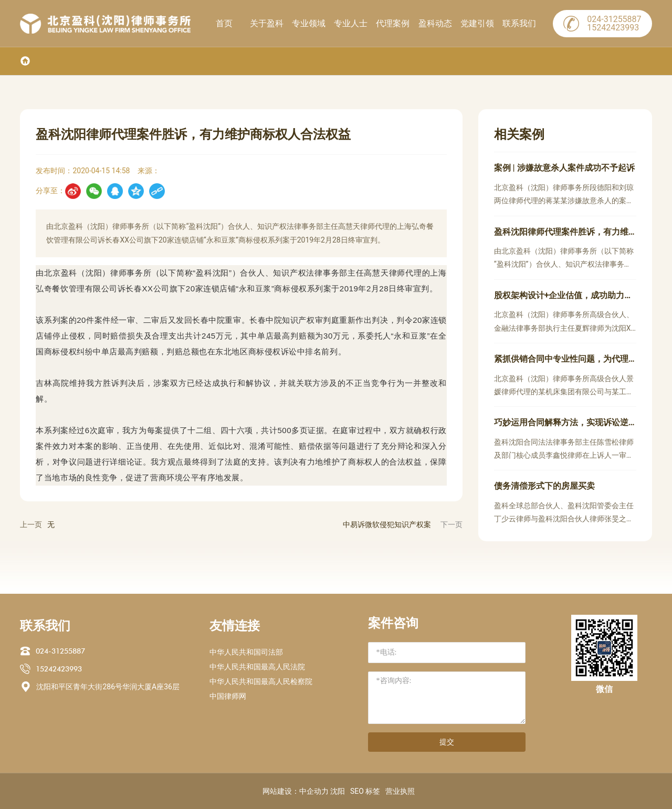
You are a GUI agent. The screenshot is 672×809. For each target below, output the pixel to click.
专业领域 (309, 23)
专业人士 (351, 23)
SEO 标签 (365, 791)
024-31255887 (60, 651)
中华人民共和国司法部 (246, 652)
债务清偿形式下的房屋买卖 (544, 486)
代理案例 (393, 23)
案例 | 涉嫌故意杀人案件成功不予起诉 (564, 168)
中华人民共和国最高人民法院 (257, 667)
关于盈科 (267, 23)
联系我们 (519, 23)
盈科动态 (435, 23)
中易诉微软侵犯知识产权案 (387, 524)
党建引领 (477, 23)
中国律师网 (228, 696)
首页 (224, 23)
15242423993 (59, 669)
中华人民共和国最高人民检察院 (261, 681)
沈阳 (338, 791)
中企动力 (314, 791)
